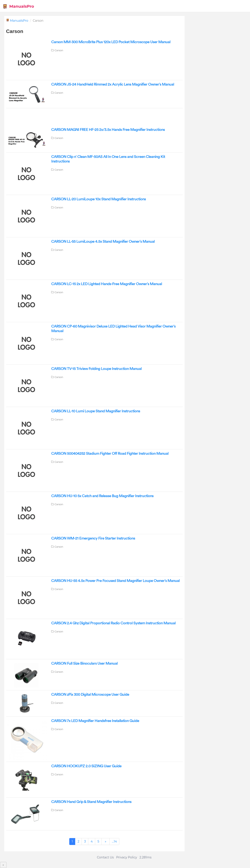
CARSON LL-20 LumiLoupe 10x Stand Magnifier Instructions (99, 199)
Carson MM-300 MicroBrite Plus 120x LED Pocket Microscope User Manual (111, 42)
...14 (114, 841)
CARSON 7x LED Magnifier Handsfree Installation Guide (95, 721)
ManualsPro (18, 6)
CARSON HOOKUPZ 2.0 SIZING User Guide (86, 766)
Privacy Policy (127, 857)
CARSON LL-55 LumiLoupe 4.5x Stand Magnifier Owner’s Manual (103, 242)
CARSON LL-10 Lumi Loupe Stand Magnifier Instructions (96, 411)
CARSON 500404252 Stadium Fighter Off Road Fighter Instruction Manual (110, 454)
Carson (59, 50)
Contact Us (105, 857)
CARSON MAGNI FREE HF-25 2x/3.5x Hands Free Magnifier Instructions (108, 130)
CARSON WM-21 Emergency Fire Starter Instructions (93, 538)
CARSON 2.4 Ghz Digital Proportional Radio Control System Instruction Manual (113, 623)
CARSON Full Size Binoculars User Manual (84, 663)
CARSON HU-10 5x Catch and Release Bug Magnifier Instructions (102, 496)
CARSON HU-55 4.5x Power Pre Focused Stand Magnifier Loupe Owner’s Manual (115, 581)
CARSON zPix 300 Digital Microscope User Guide (90, 695)
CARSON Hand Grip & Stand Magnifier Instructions (91, 802)
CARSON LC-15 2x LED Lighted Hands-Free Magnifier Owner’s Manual (107, 284)
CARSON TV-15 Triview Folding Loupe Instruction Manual (96, 369)
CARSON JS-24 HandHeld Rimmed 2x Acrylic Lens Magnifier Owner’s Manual (113, 84)
